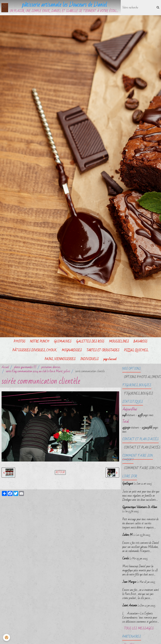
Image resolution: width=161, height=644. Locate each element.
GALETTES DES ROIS (90, 342)
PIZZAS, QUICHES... (136, 350)
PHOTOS (19, 342)
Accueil (5, 367)
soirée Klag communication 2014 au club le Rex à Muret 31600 (38, 371)
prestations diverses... (51, 367)
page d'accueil (110, 359)
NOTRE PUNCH (40, 342)
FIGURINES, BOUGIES (139, 394)
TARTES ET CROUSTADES (103, 350)
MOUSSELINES (119, 342)
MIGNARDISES (72, 350)
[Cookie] (7, 637)
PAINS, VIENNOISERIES (60, 359)
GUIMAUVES (63, 342)
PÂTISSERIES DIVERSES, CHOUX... (35, 350)
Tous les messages (139, 629)
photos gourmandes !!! (25, 367)
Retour (60, 473)
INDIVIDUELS (89, 359)
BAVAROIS (140, 342)
